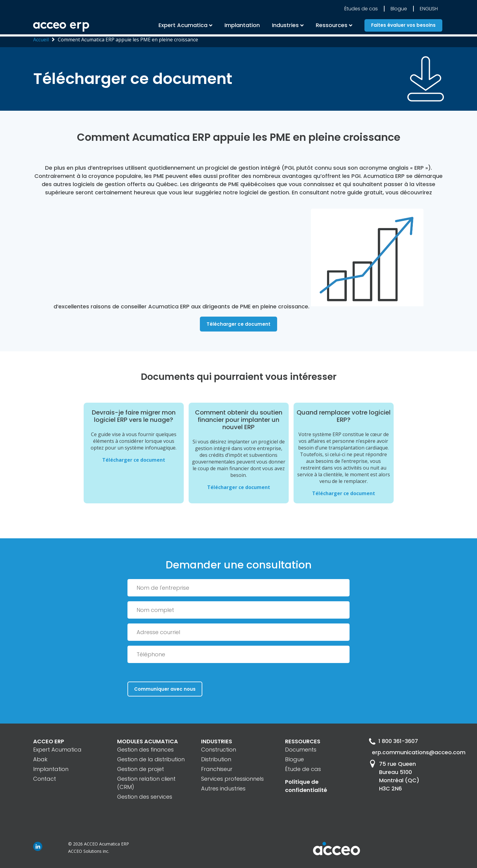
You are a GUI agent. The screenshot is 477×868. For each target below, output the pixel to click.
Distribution (216, 759)
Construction (219, 750)
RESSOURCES (303, 741)
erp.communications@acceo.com (408, 753)
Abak (40, 759)
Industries (285, 26)
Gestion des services (145, 797)
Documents (301, 750)
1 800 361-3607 (393, 741)
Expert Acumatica (183, 26)
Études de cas (361, 10)
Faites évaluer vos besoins (403, 26)
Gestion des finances (145, 750)
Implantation (242, 26)
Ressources (332, 26)
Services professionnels (232, 779)
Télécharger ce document (238, 324)
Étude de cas (303, 769)
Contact (45, 779)
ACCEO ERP (49, 741)
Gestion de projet (141, 769)
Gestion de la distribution (151, 759)
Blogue (399, 10)
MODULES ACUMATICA (148, 741)
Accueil (41, 40)
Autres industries (223, 788)
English (429, 10)
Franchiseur (217, 769)
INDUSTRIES (217, 741)
